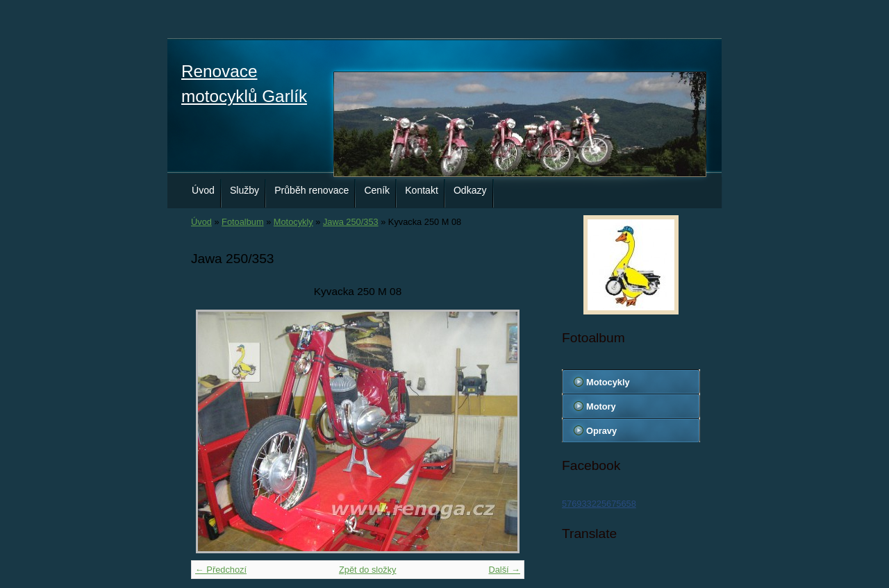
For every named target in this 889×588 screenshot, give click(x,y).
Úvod (203, 190)
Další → (504, 570)
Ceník (377, 190)
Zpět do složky (368, 570)
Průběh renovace (311, 190)
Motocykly (293, 222)
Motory (601, 406)
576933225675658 (599, 504)
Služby (244, 190)
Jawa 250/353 (351, 222)
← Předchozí (221, 570)
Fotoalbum (242, 222)
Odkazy (470, 190)
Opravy (601, 431)
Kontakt (422, 190)
